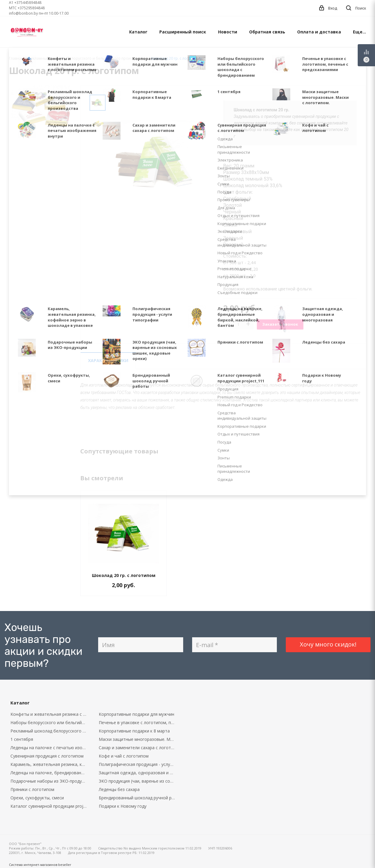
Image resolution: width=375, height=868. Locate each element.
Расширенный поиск (183, 32)
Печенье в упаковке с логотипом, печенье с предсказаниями (139, 722)
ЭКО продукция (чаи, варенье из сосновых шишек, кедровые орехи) (139, 781)
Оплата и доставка (319, 32)
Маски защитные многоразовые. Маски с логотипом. (139, 739)
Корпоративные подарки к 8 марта (134, 731)
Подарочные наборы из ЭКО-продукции (50, 781)
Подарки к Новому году (123, 806)
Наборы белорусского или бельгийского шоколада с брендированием (50, 722)
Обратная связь (267, 32)
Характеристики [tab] (108, 360)
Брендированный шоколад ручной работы (139, 798)
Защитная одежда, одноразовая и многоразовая (139, 773)
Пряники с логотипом (32, 789)
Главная (16, 58)
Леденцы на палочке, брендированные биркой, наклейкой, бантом (50, 773)
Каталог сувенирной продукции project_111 (50, 806)
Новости (228, 32)
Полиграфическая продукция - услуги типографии (139, 764)
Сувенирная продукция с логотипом (47, 756)
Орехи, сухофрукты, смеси (37, 798)
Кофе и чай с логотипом (124, 756)
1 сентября (22, 739)
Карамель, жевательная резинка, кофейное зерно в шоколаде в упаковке (50, 764)
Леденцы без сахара (119, 789)
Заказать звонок (280, 324)
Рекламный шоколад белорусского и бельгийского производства (50, 731)
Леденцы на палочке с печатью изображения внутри (50, 748)
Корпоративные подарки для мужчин (136, 714)
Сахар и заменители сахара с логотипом (139, 748)
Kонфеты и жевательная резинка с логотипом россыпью (50, 714)
